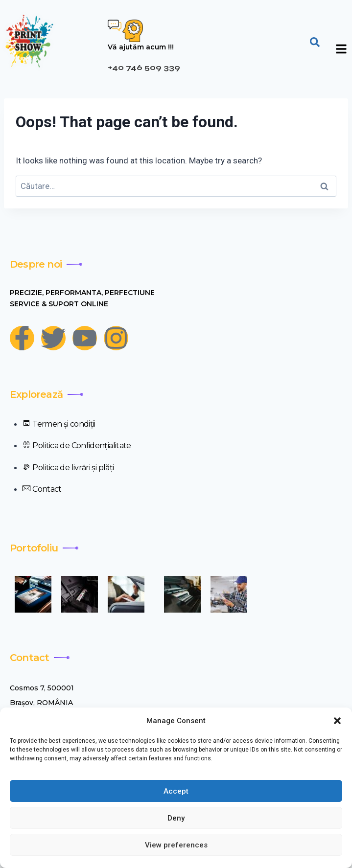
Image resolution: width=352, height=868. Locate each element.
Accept (176, 791)
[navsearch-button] (315, 41)
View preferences (176, 845)
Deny (176, 818)
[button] (337, 721)
